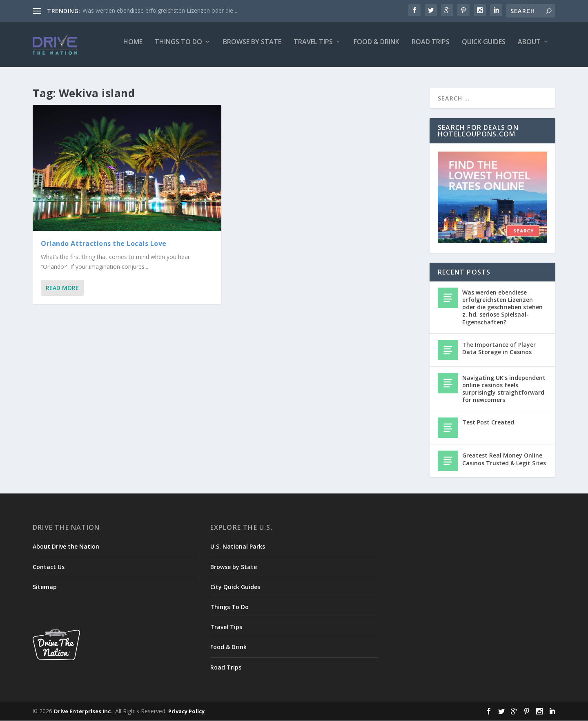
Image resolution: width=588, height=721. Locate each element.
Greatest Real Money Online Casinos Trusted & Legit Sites (504, 459)
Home (133, 48)
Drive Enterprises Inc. (83, 712)
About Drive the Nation (66, 547)
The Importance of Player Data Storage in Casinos (499, 348)
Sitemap (45, 587)
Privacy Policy (186, 712)
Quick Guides (484, 48)
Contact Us (49, 567)
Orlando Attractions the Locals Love (104, 244)
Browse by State (252, 48)
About (529, 48)
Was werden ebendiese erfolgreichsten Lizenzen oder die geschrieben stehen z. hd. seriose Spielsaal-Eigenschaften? (502, 308)
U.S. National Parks (238, 547)
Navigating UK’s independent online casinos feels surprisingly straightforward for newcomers (504, 389)
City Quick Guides (235, 587)
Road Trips (431, 48)
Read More (62, 288)
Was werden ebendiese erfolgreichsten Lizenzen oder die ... (160, 10)
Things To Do (178, 48)
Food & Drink (376, 48)
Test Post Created (488, 423)
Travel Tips (313, 48)
